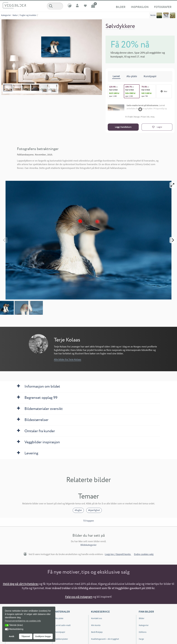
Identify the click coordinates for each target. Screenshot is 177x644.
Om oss (11, 562)
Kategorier (6, 15)
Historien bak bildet (17, 603)
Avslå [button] (11, 636)
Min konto (96, 569)
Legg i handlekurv (123, 126)
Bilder (54, 7)
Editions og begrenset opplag (21, 569)
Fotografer (96, 7)
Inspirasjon (73, 7)
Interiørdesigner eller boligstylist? (153, 639)
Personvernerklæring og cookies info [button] (23, 621)
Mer (164, 91)
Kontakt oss (97, 562)
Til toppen (88, 464)
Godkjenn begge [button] (43, 636)
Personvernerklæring (101, 603)
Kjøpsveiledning (15, 589)
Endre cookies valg (144, 498)
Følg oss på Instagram (79, 540)
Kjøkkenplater (61, 582)
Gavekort (59, 596)
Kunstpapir (60, 575)
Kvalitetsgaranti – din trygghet (105, 582)
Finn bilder (146, 555)
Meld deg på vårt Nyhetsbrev (21, 527)
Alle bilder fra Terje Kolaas (68, 303)
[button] (7, 625)
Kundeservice (100, 555)
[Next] (173, 212)
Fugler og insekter (28, 15)
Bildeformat (144, 589)
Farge (141, 582)
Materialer (62, 555)
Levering (95, 589)
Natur (15, 15)
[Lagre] (157, 127)
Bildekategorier (88, 488)
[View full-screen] (173, 185)
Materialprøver (62, 589)
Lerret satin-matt (63, 569)
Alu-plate (59, 562)
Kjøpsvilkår (96, 596)
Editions (143, 575)
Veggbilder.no (18, 555)
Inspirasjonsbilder (16, 582)
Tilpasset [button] (26, 636)
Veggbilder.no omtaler (18, 575)
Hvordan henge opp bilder (20, 596)
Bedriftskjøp (97, 575)
